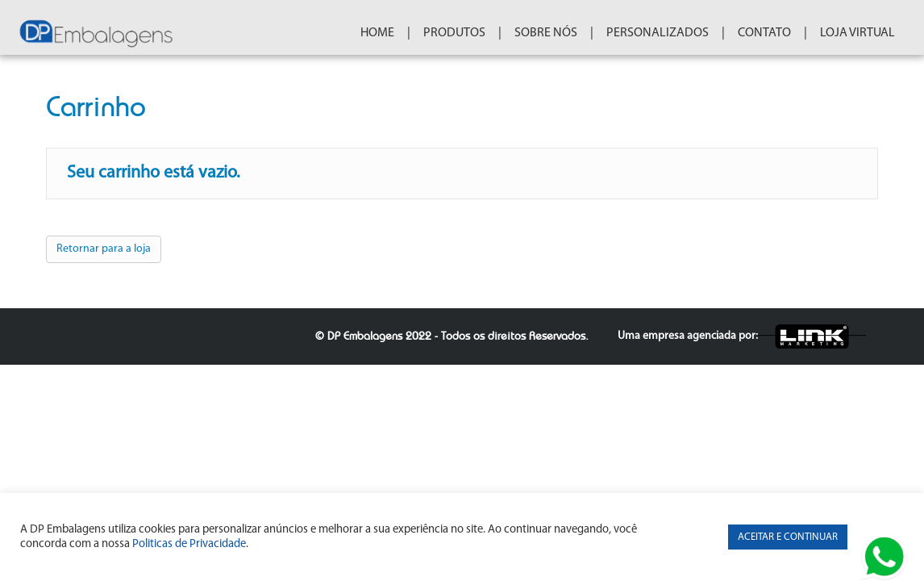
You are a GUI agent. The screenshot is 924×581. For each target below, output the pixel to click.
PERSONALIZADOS (674, 33)
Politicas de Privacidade (189, 544)
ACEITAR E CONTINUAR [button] (788, 537)
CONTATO (780, 33)
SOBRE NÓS (562, 33)
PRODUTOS (470, 33)
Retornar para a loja (104, 261)
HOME (393, 33)
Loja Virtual (874, 33)
